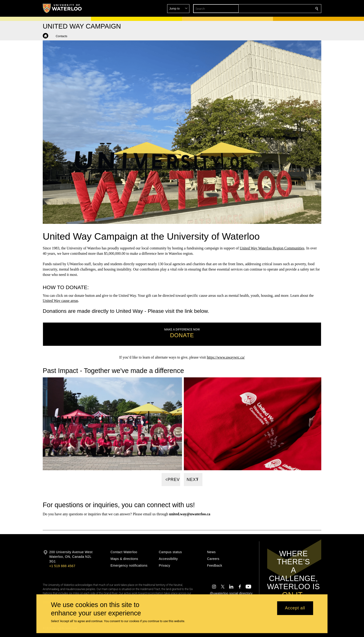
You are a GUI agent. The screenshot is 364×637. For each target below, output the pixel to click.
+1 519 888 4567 (62, 566)
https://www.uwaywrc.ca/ (226, 357)
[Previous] (171, 480)
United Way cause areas (60, 301)
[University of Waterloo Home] (62, 8)
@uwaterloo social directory (231, 593)
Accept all (295, 608)
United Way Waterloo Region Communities (272, 248)
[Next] (193, 480)
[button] (283, 9)
